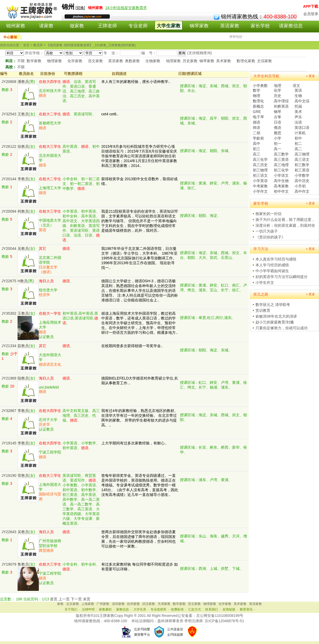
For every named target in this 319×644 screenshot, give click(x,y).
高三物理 (302, 154)
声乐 (298, 117)
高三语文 (302, 159)
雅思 (278, 133)
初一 (278, 144)
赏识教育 (263, 310)
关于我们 (71, 609)
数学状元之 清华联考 (273, 305)
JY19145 (9, 443)
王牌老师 (107, 26)
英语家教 (230, 26)
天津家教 (164, 604)
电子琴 (258, 117)
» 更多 (310, 76)
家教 (60, 604)
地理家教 (173, 61)
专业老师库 (158, 609)
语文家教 (95, 61)
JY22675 (9, 281)
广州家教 (103, 604)
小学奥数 (260, 86)
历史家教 (190, 61)
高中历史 (302, 181)
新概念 (258, 106)
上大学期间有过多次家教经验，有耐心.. (134, 443)
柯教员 (23, 211)
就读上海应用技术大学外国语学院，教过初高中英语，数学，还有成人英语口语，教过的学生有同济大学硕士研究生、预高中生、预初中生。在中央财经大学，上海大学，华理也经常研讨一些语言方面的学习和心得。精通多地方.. (140, 323)
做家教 (77, 26)
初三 (257, 149)
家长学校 (260, 26)
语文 (296, 86)
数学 (257, 90)
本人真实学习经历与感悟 (276, 259)
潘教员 (23, 82)
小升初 (300, 186)
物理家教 (54, 61)
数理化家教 (246, 61)
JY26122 (9, 146)
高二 (298, 149)
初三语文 (260, 175)
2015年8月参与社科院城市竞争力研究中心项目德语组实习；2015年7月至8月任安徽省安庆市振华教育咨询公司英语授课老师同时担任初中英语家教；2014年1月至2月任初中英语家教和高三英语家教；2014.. (139, 156)
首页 (54, 599)
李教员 (23, 179)
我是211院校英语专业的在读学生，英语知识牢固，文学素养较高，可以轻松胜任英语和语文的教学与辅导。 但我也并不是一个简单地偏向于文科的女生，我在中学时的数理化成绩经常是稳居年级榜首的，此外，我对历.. (140, 221)
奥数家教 (132, 61)
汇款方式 (195, 609)
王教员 (23, 114)
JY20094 (9, 211)
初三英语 (302, 170)
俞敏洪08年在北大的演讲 (276, 316)
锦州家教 (16, 26)
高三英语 (281, 159)
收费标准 (177, 609)
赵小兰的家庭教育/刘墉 (275, 322)
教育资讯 (246, 609)
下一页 (76, 599)
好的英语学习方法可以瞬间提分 (282, 277)
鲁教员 (23, 564)
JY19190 (9, 475)
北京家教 (73, 604)
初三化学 (281, 170)
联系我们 (212, 609)
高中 (257, 144)
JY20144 (9, 179)
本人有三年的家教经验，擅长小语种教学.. (136, 82)
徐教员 (23, 146)
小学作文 (260, 191)
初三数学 (302, 165)
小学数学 (302, 175)
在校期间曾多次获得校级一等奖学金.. (132, 346)
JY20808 (9, 82)
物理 (257, 96)
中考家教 (260, 186)
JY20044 (9, 249)
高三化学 (260, 159)
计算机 (300, 133)
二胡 (257, 133)
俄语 (278, 128)
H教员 (23, 281)
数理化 (258, 101)
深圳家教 (118, 604)
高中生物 (281, 181)
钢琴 (278, 112)
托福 (298, 106)
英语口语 (302, 128)
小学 (278, 138)
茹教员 (23, 346)
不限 (21, 61)
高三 (257, 154)
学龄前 (258, 138)
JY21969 (9, 378)
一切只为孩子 (267, 231)
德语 (257, 122)
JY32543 (9, 114)
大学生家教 (169, 26)
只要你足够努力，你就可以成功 (282, 328)
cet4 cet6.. (110, 114)
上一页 (64, 599)
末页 (87, 599)
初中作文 (281, 191)
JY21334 (9, 346)
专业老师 (138, 26)
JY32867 (9, 411)
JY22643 (9, 532)
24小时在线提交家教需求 (126, 8)
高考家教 (281, 186)
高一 (278, 149)
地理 (278, 86)
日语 (278, 122)
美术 (298, 112)
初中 (298, 138)
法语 (298, 122)
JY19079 (9, 564)
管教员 (23, 475)
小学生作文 (265, 283)
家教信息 (123, 609)
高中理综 (281, 101)
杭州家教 (133, 604)
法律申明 (88, 609)
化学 (278, 90)
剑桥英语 (281, 106)
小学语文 (281, 175)
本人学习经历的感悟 (272, 265)
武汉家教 (149, 604)
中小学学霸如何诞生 (272, 271)
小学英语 (260, 181)
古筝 (278, 117)
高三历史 (260, 165)
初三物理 (260, 170)
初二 (298, 144)
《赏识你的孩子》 (270, 237)
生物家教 (153, 61)
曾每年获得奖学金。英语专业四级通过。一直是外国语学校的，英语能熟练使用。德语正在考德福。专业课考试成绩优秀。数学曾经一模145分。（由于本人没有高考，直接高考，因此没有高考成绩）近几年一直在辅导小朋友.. (140, 485)
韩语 (257, 128)
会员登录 (311, 14)
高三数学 (281, 154)
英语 (298, 90)
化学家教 (75, 61)
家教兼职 (105, 609)
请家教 (46, 26)
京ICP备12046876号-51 (224, 621)
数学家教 (34, 61)
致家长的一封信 (268, 214)
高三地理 (281, 165)
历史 (278, 96)
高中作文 (302, 191)
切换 (80, 8)
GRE (257, 112)
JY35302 (9, 313)
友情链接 (229, 609)
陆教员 (23, 378)
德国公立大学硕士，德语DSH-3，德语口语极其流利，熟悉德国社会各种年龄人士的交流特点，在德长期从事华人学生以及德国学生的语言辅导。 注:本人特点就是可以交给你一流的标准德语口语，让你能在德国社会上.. (140, 291)
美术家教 (224, 61)
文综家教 (265, 61)
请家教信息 (291, 26)
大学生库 (140, 609)
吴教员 (23, 249)
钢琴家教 (199, 26)
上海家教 (88, 604)
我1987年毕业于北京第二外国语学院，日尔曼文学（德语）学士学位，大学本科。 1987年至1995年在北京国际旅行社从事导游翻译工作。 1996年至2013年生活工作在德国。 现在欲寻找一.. (139, 258)
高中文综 (302, 101)
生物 (298, 96)
